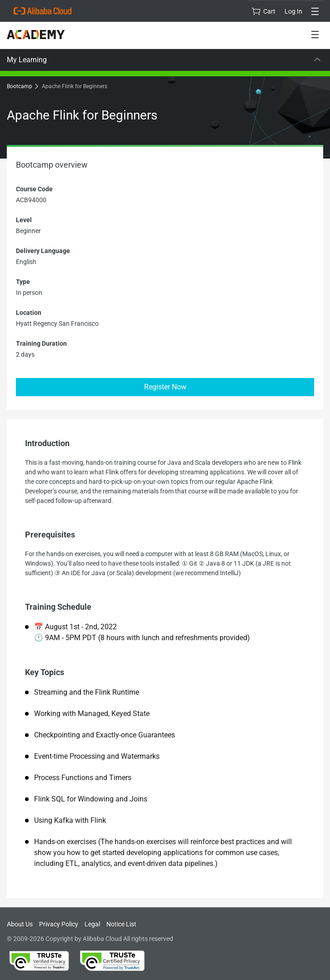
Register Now (165, 387)
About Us (20, 924)
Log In (293, 11)
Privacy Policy (59, 924)
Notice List (121, 924)
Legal (92, 924)
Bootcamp (22, 86)
